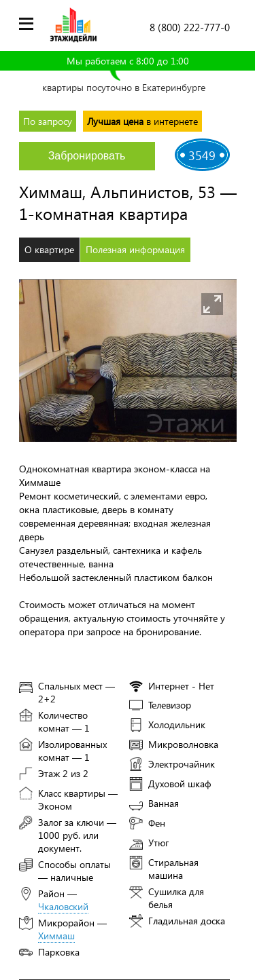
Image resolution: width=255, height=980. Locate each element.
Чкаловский (63, 906)
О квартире (49, 249)
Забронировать (87, 156)
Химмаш (56, 936)
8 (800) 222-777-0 (190, 27)
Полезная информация (135, 249)
